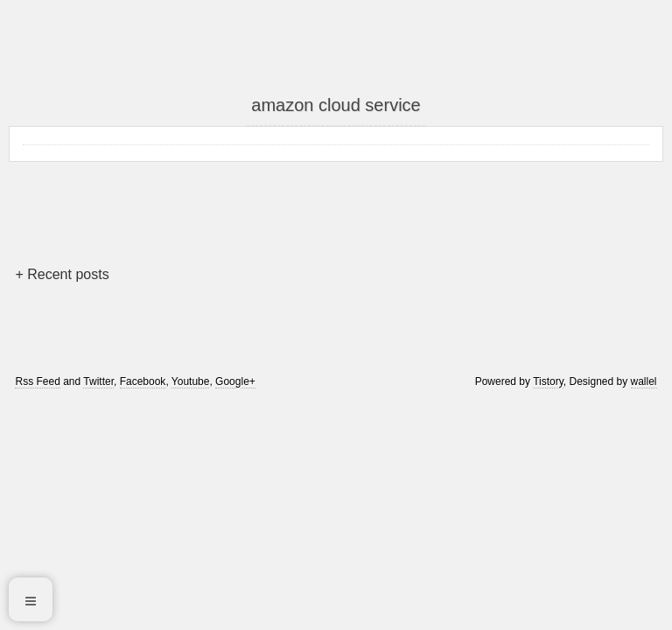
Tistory (548, 381)
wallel (644, 381)
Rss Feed (37, 381)
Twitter (98, 381)
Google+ (235, 381)
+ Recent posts (62, 274)
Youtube (191, 381)
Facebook (143, 381)
